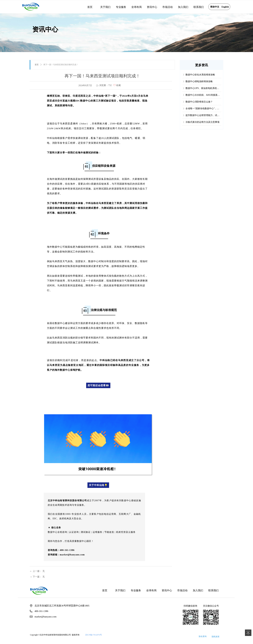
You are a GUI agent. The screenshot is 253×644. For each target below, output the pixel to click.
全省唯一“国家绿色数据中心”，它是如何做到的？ (203, 111)
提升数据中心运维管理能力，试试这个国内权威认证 (203, 118)
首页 (37, 65)
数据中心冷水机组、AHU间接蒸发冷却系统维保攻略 (203, 97)
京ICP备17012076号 (94, 635)
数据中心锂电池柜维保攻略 (199, 84)
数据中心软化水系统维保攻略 (200, 77)
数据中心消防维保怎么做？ (199, 104)
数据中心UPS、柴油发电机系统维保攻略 (203, 91)
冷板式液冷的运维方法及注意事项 (202, 124)
